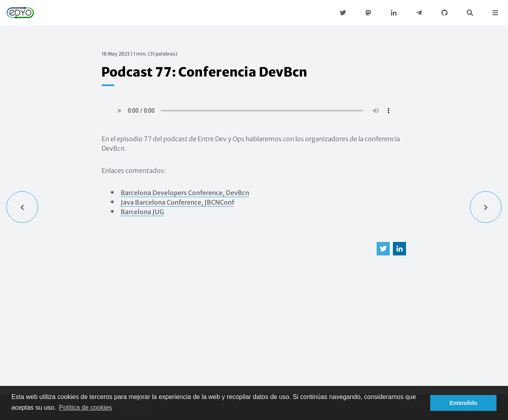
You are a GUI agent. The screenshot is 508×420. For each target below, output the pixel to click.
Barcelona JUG (142, 212)
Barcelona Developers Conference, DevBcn (185, 193)
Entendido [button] (464, 403)
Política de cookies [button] (86, 408)
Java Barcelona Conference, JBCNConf (177, 202)
